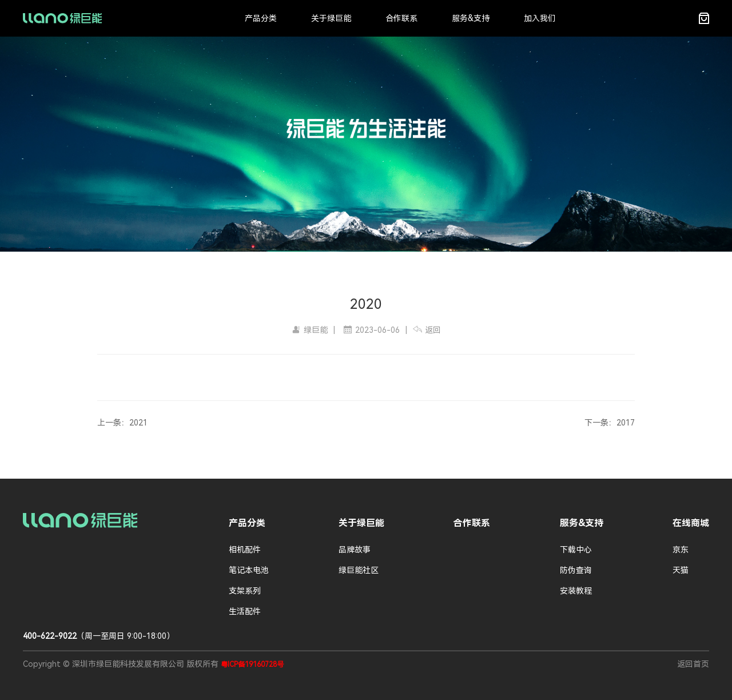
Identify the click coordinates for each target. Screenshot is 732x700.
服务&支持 (471, 18)
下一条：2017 (610, 423)
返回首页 (693, 664)
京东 (681, 550)
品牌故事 (355, 550)
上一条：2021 (122, 423)
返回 (427, 330)
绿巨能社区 (359, 570)
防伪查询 (576, 570)
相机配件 (245, 550)
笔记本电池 (249, 570)
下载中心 (576, 550)
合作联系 (401, 18)
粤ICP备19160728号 (252, 665)
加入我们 (540, 18)
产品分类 (261, 18)
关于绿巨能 (331, 18)
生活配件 (245, 611)
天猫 (681, 570)
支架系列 (245, 591)
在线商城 (691, 523)
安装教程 (576, 591)
